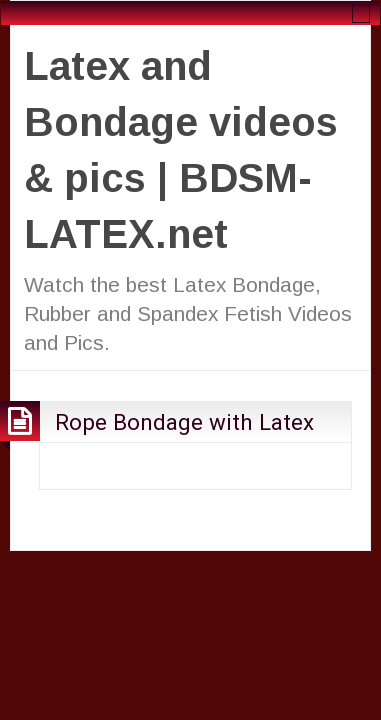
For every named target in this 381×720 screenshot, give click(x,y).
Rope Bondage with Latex (184, 422)
